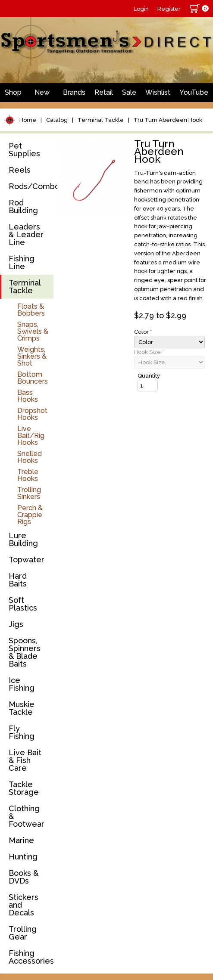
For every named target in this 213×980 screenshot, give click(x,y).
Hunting (23, 857)
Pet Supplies (24, 150)
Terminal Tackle (101, 120)
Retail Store (104, 95)
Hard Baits (18, 580)
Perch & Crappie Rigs (30, 515)
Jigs (16, 624)
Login (141, 9)
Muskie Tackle (22, 708)
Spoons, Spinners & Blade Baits (25, 652)
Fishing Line (22, 262)
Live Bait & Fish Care (25, 760)
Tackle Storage (24, 788)
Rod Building (23, 206)
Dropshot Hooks (32, 414)
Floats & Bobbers (31, 310)
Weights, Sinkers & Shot (32, 356)
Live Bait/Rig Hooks (31, 436)
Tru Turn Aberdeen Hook (168, 120)
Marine (21, 840)
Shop (13, 92)
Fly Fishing (22, 732)
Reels (20, 170)
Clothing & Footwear (27, 816)
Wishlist (158, 92)
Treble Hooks (28, 475)
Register (169, 9)
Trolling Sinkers (29, 493)
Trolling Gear (23, 933)
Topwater (27, 560)
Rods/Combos (31, 186)
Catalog (57, 120)
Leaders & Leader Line (26, 234)
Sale (129, 92)
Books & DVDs (23, 877)
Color (143, 332)
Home (28, 120)
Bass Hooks (28, 396)
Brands (74, 92)
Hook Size (149, 352)
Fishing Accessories (31, 957)
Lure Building (23, 539)
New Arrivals (42, 95)
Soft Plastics (23, 604)
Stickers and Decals (23, 905)
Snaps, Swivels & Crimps (33, 331)
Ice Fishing (22, 684)
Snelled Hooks (30, 457)
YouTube (194, 92)
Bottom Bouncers (33, 378)
